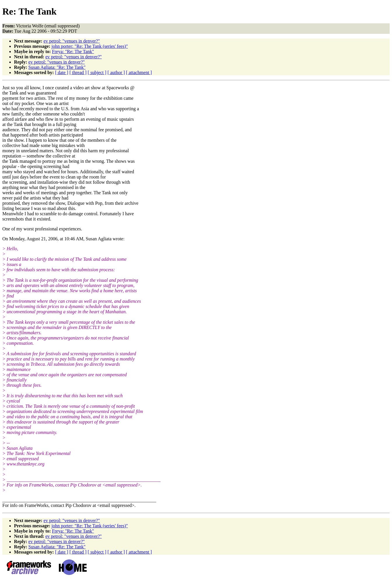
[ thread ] (78, 72)
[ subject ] (97, 72)
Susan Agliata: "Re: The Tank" (57, 67)
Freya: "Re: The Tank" (73, 51)
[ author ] (116, 72)
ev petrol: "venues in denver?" (72, 41)
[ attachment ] (139, 72)
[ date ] (62, 72)
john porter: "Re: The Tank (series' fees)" (90, 46)
